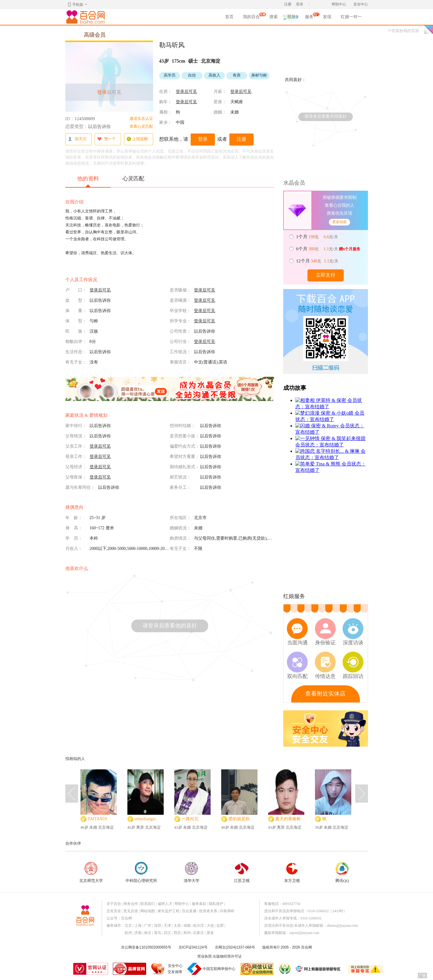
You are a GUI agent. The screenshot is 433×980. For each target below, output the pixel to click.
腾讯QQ (342, 872)
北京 (128, 926)
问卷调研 (227, 911)
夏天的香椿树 (288, 819)
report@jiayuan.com (305, 933)
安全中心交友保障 (175, 969)
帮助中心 (339, 4)
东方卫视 (292, 872)
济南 (138, 933)
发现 (327, 17)
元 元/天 (318, 237)
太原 (177, 926)
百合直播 (189, 911)
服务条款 (199, 904)
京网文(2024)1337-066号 (235, 947)
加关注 (77, 139)
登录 (300, 4)
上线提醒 (137, 139)
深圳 (158, 926)
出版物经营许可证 (227, 956)
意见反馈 (131, 911)
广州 (148, 926)
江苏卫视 (242, 872)
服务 (309, 18)
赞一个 (107, 139)
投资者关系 (208, 911)
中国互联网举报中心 (219, 969)
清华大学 (192, 872)
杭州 (128, 933)
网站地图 (148, 911)
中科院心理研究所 (141, 872)
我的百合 (251, 18)
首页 (229, 17)
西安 (177, 933)
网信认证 (257, 969)
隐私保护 (216, 904)
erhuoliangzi (145, 819)
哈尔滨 (198, 926)
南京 (148, 933)
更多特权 (340, 222)
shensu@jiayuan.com (342, 926)
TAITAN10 (97, 819)
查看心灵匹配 (141, 126)
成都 (187, 926)
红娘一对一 (351, 17)
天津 (167, 926)
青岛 (158, 933)
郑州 (187, 933)
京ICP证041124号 (193, 947)
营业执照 (205, 956)
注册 (288, 4)
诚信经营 (284, 969)
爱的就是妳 (239, 819)
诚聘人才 (165, 904)
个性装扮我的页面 (403, 31)
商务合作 (131, 904)
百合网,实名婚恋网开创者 (87, 17)
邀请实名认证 (141, 118)
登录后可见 (186, 92)
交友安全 (114, 911)
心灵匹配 (133, 179)
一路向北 (190, 819)
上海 (138, 926)
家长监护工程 (169, 911)
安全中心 (361, 4)
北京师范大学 (91, 872)
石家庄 (198, 933)
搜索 (274, 17)
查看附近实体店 (325, 694)
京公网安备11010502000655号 (146, 947)
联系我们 (148, 904)
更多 (210, 933)
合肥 (220, 926)
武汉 (167, 933)
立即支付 (326, 275)
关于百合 (114, 904)
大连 (210, 926)
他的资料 (88, 181)
